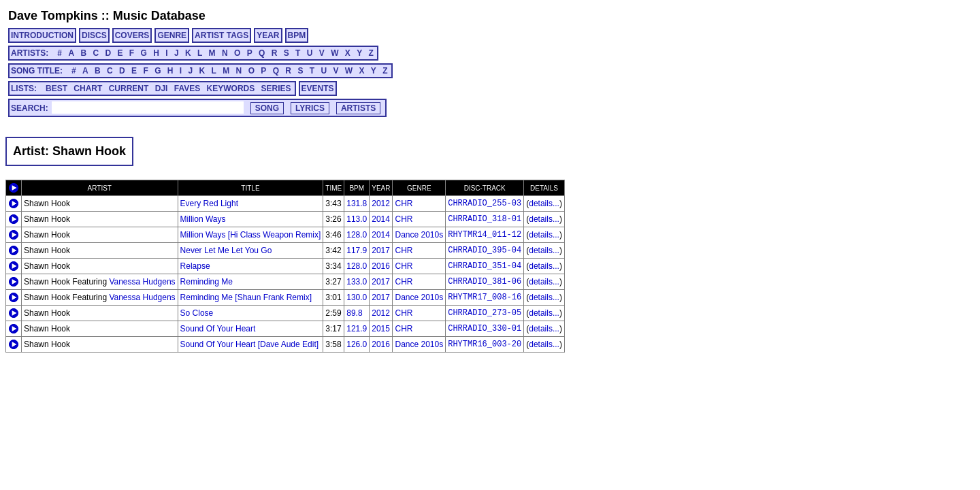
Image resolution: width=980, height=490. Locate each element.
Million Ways (203, 219)
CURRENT (129, 88)
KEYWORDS (231, 88)
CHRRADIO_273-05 (485, 313)
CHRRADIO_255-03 (485, 203)
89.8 (354, 313)
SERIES (276, 88)
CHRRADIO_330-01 (485, 329)
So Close (197, 313)
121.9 (357, 329)
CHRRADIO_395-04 (485, 250)
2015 (381, 329)
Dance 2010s (419, 235)
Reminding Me (207, 282)
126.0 (357, 344)
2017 (381, 250)
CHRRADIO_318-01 (485, 219)
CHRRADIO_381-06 (485, 282)
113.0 (357, 219)
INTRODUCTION (42, 35)
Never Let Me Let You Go (226, 250)
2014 (381, 219)
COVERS (132, 35)
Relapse (195, 266)
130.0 (357, 297)
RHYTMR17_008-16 (485, 297)
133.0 (357, 282)
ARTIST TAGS (222, 35)
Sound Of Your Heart (218, 329)
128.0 (357, 235)
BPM (297, 35)
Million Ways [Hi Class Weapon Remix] (251, 235)
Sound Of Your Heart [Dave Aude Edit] (249, 344)
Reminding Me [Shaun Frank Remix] (246, 297)
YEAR (268, 35)
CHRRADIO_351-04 (485, 266)
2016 (381, 266)
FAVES (187, 88)
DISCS (94, 35)
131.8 (357, 203)
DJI (162, 88)
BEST (56, 88)
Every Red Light (209, 203)
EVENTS (318, 88)
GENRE (172, 35)
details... (544, 203)
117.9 (357, 250)
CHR (404, 203)
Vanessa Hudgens (142, 282)
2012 (381, 203)
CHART (88, 88)
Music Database (159, 16)
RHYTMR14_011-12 (485, 235)
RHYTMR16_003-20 (485, 344)
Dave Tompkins (53, 16)
